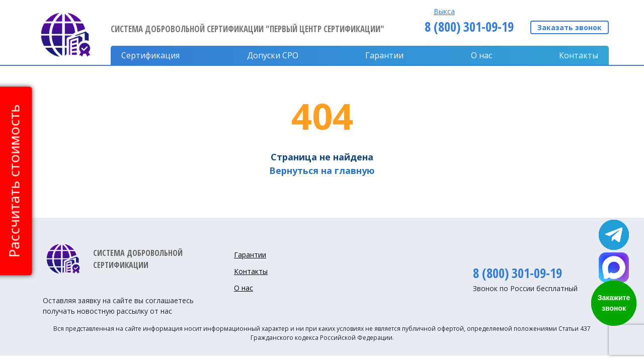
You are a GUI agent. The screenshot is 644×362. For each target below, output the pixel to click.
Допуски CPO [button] (273, 55)
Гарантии (384, 55)
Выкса (444, 11)
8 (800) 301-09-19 (469, 27)
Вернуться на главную (322, 170)
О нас (481, 55)
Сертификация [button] (150, 55)
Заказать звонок (570, 27)
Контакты (579, 55)
